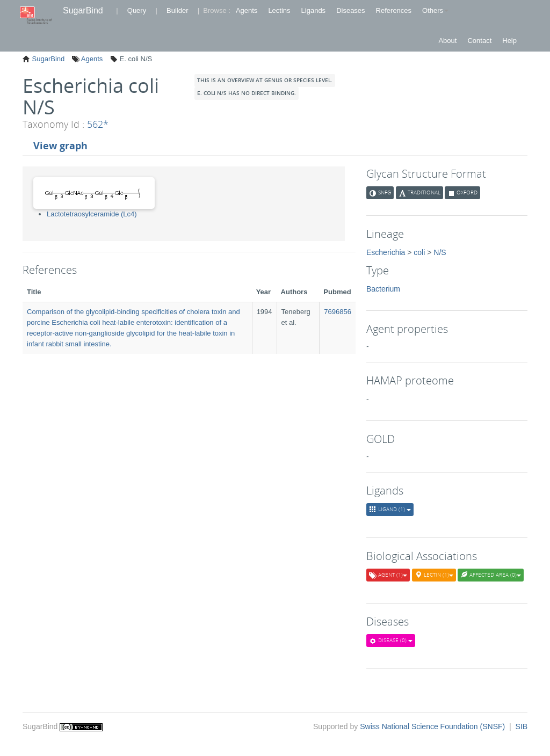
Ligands (314, 10)
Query (137, 10)
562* (98, 124)
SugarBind (83, 10)
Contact (479, 41)
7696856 (338, 312)
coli (419, 252)
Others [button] (435, 10)
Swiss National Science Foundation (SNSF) (433, 726)
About (447, 41)
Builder (177, 10)
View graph (60, 146)
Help (509, 41)
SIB (521, 726)
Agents (247, 10)
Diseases (350, 10)
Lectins (279, 10)
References (394, 10)
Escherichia (386, 252)
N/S (440, 252)
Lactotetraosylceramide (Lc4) (92, 214)
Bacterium (383, 289)
